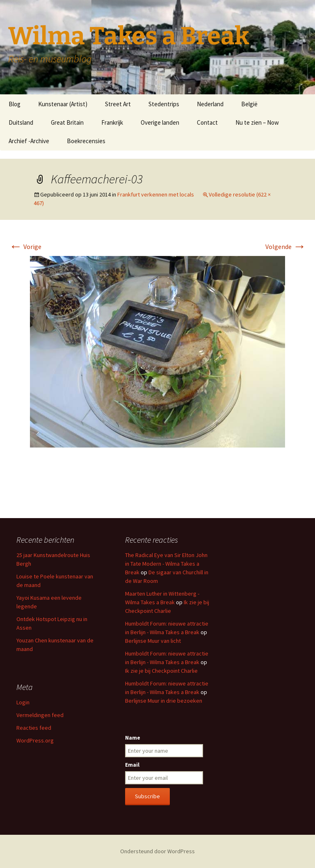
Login (23, 702)
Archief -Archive (29, 141)
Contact (207, 122)
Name (133, 738)
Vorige (25, 247)
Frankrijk (112, 122)
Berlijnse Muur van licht (153, 641)
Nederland (210, 104)
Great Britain (67, 122)
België (249, 104)
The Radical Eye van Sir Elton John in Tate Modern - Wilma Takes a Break (166, 564)
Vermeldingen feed (40, 715)
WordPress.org (35, 740)
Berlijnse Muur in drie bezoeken (164, 701)
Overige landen (160, 122)
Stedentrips (164, 104)
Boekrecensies (86, 141)
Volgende (286, 247)
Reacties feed (34, 728)
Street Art (118, 104)
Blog (15, 104)
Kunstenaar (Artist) (63, 104)
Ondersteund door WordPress (157, 851)
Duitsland (21, 122)
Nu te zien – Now (257, 122)
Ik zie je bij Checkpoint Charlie (161, 671)
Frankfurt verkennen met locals (156, 194)
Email (132, 765)
